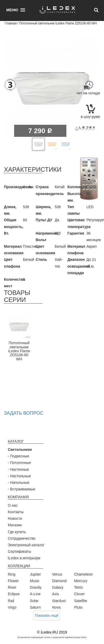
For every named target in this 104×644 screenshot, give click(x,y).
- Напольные (19, 483)
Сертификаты (19, 551)
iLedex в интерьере (24, 558)
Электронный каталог (26, 545)
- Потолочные (19, 463)
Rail (11, 601)
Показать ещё (47, 615)
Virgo (12, 607)
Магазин (15, 525)
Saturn (35, 607)
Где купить (17, 532)
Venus (57, 574)
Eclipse (14, 594)
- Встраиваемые (22, 489)
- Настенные (18, 469)
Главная (11, 23)
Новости (15, 518)
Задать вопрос (24, 413)
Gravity (36, 587)
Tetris (79, 587)
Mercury (81, 581)
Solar (34, 601)
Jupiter (36, 574)
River (12, 587)
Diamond (59, 581)
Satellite (81, 601)
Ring (12, 574)
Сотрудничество (22, 538)
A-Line (35, 594)
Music (35, 581)
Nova (56, 607)
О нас (13, 505)
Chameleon (84, 574)
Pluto (78, 607)
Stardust (59, 601)
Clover (79, 594)
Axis (55, 594)
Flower (13, 581)
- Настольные (19, 476)
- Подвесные (19, 456)
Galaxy (58, 587)
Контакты (16, 512)
